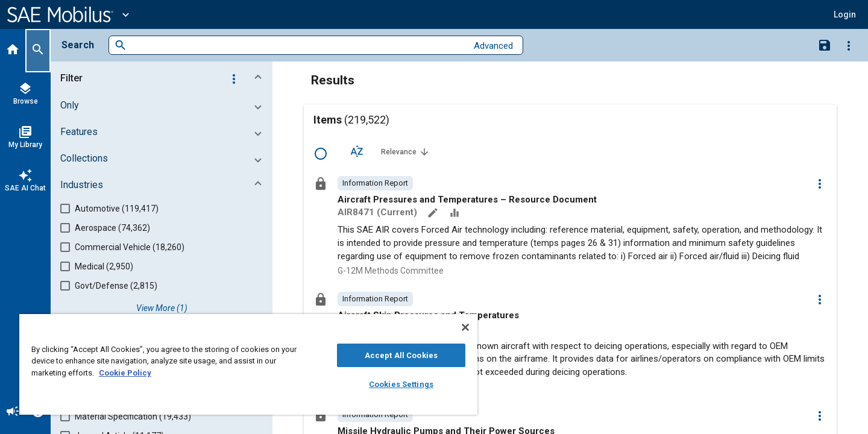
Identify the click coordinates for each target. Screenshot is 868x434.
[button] (164, 78)
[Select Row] (321, 154)
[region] (248, 364)
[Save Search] (825, 45)
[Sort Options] (357, 151)
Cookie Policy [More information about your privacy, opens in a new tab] (125, 373)
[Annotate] (434, 214)
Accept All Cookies (401, 355)
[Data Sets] (456, 214)
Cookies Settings (401, 384)
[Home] (13, 51)
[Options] (849, 45)
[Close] (465, 327)
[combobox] (297, 46)
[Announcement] (13, 412)
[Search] (38, 51)
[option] (375, 183)
